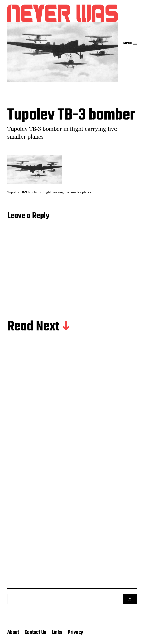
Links (57, 632)
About (13, 632)
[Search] (130, 599)
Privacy (75, 632)
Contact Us (35, 632)
